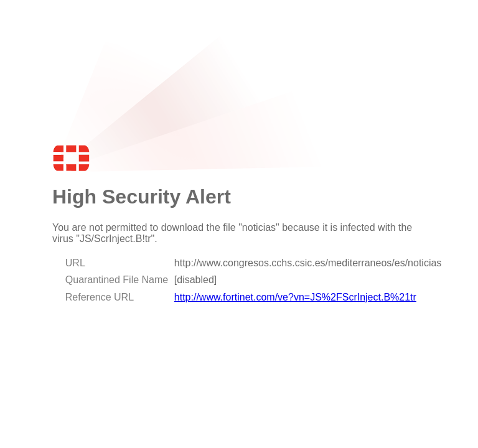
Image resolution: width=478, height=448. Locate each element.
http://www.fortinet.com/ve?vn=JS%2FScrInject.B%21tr (295, 297)
